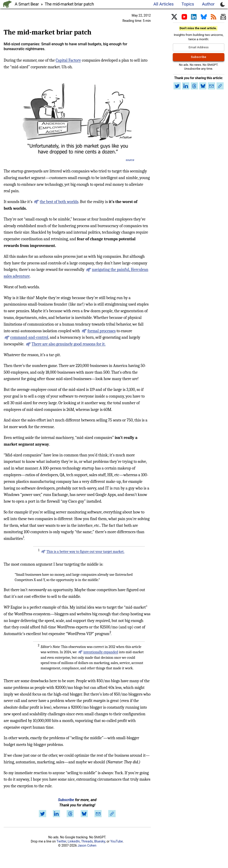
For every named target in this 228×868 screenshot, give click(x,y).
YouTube (117, 841)
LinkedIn (74, 841)
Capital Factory (68, 60)
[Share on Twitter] (43, 814)
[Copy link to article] (112, 814)
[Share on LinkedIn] (56, 814)
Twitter (61, 841)
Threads (87, 841)
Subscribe (66, 800)
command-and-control (29, 337)
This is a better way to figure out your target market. (85, 552)
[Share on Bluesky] (84, 814)
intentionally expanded (101, 652)
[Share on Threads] (70, 814)
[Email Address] (199, 47)
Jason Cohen (87, 845)
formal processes (101, 331)
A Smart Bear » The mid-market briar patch (54, 4)
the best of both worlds (59, 202)
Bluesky (100, 841)
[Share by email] (98, 814)
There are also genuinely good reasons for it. (69, 344)
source (130, 160)
